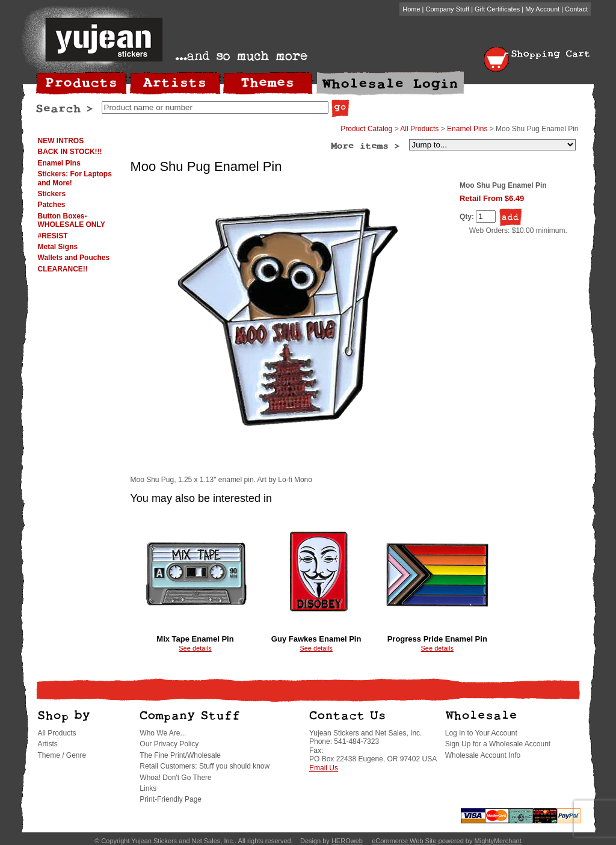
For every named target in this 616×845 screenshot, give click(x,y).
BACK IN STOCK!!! (70, 152)
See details (195, 648)
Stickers (52, 194)
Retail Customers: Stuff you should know (205, 766)
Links (148, 788)
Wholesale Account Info (483, 755)
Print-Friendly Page (171, 799)
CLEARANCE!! (63, 269)
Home (411, 9)
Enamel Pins (59, 163)
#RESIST (53, 236)
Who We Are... (163, 733)
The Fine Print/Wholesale (180, 755)
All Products (419, 129)
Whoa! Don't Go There (175, 778)
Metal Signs (58, 247)
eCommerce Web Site (404, 841)
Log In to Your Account (481, 733)
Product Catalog (366, 129)
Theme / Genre (62, 755)
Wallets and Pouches (74, 258)
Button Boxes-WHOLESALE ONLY (72, 220)
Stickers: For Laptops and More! (75, 178)
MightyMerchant (498, 841)
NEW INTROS (61, 141)
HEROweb (347, 841)
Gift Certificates (497, 9)
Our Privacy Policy (169, 744)
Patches (52, 205)
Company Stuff (448, 9)
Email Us (324, 768)
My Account (542, 9)
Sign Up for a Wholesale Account (498, 744)
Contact (576, 9)
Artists (48, 744)
